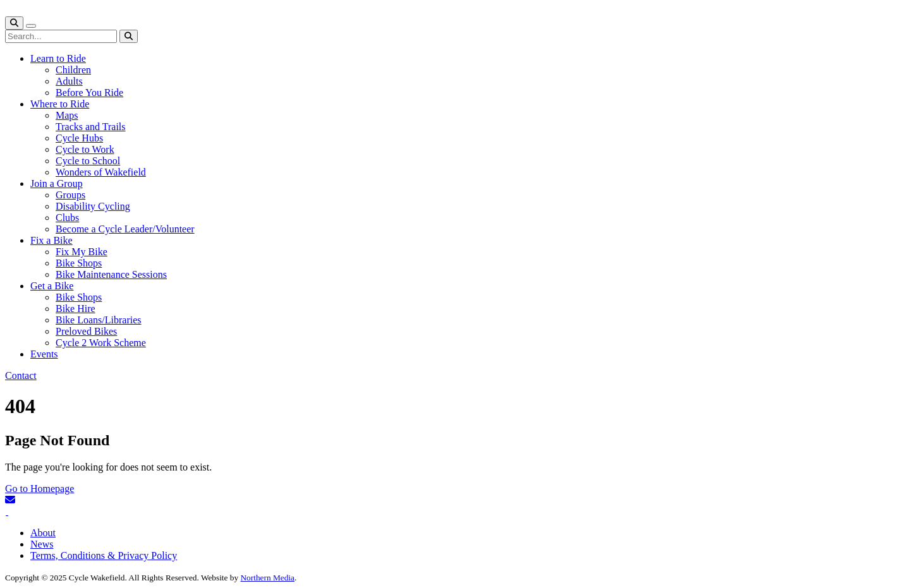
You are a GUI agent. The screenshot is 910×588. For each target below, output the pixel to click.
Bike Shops (79, 263)
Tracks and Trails (91, 127)
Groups (70, 195)
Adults (69, 81)
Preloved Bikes (86, 331)
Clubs (67, 218)
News (42, 544)
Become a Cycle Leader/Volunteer (125, 229)
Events (44, 354)
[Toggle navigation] (31, 26)
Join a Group (57, 183)
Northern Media (267, 578)
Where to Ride (60, 104)
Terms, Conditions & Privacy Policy (104, 555)
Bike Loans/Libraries (99, 320)
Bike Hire (76, 309)
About (43, 533)
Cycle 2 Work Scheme (101, 343)
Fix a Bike (52, 240)
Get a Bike (52, 286)
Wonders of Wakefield (101, 172)
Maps (67, 115)
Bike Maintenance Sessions (111, 274)
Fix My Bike (82, 252)
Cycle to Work (85, 149)
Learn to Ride (58, 58)
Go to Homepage (39, 489)
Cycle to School (88, 161)
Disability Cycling (93, 206)
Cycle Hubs (79, 138)
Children (73, 70)
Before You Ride (89, 93)
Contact (21, 375)
